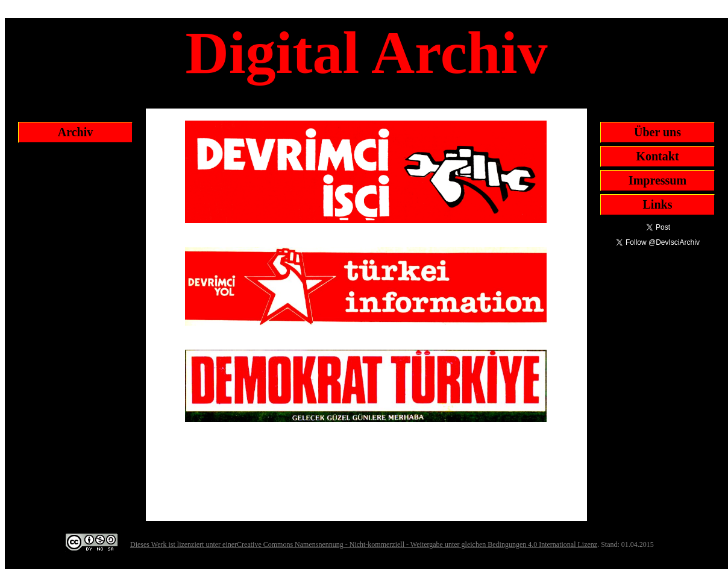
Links (658, 204)
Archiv (76, 132)
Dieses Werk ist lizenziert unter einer (184, 544)
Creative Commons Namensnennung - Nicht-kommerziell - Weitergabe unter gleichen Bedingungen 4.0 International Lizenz (417, 544)
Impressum (657, 180)
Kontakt (657, 156)
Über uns (657, 132)
